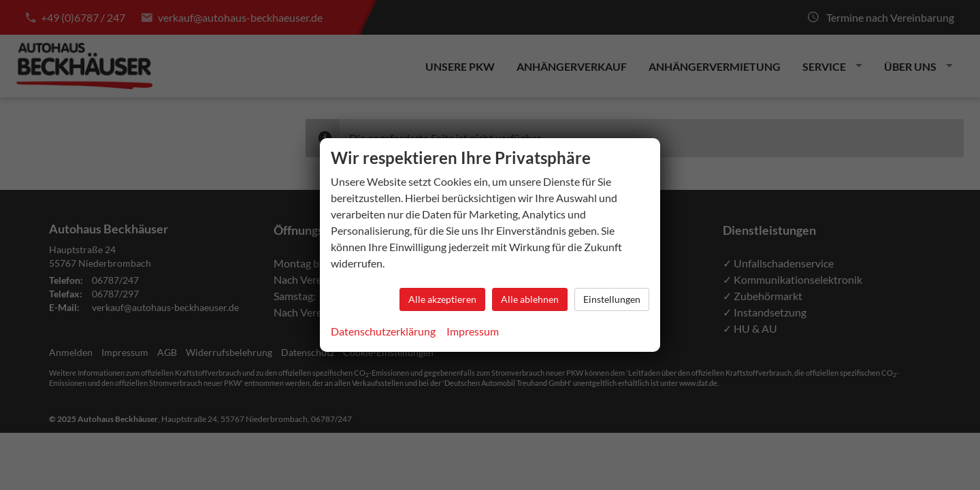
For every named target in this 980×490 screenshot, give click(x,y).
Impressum (473, 331)
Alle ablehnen (530, 299)
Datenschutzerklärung (383, 331)
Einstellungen (612, 299)
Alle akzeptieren (442, 299)
